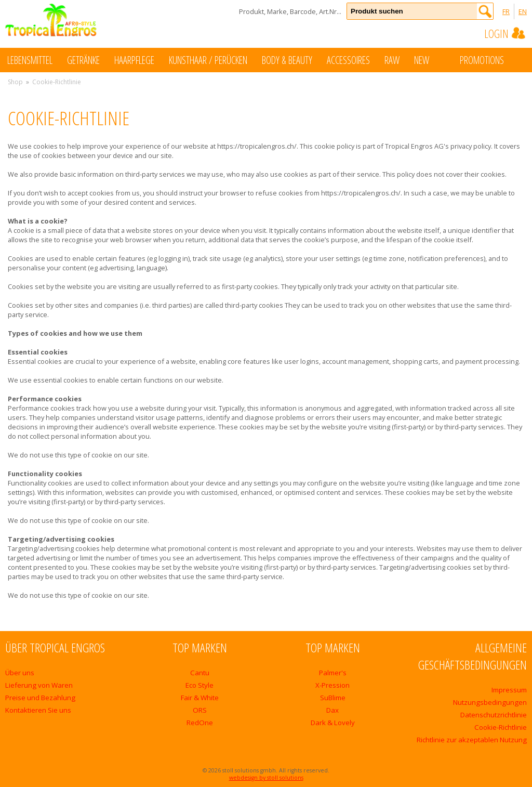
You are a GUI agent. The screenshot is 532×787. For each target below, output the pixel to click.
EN (523, 11)
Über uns (20, 673)
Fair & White (200, 698)
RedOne (200, 723)
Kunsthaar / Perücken (208, 60)
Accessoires (348, 60)
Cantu (200, 673)
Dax (332, 710)
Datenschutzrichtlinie (494, 715)
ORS (200, 710)
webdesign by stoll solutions (266, 778)
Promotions (492, 59)
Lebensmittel (30, 60)
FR (506, 11)
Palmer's (333, 673)
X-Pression (332, 685)
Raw (392, 60)
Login (506, 33)
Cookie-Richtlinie (501, 727)
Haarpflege (134, 60)
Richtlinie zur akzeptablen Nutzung (472, 740)
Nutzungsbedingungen (490, 702)
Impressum (509, 690)
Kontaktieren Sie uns (38, 710)
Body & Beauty (287, 60)
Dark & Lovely (333, 723)
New (432, 59)
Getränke (83, 60)
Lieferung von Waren (39, 685)
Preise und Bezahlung (40, 698)
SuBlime (333, 698)
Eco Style (199, 685)
